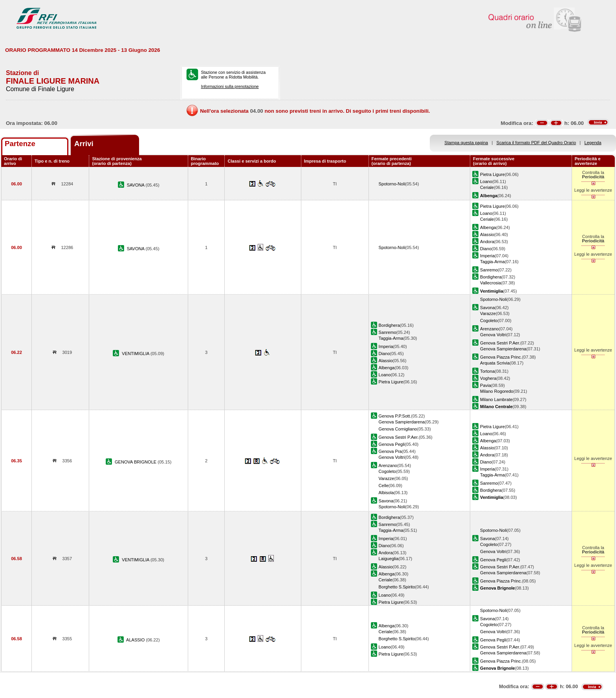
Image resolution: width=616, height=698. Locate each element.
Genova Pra (390, 451)
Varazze (488, 313)
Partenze (20, 144)
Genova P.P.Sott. (395, 416)
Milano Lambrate (496, 399)
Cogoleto (489, 321)
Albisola (386, 493)
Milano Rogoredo (497, 391)
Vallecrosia (490, 283)
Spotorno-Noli (392, 184)
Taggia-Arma (492, 262)
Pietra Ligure (492, 174)
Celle (384, 485)
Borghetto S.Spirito (397, 587)
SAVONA (136, 185)
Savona (488, 308)
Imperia (487, 256)
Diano (486, 249)
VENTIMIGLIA (136, 354)
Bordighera (491, 277)
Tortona (487, 371)
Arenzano (489, 329)
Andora (487, 242)
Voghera (488, 378)
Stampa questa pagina (466, 143)
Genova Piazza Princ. (501, 357)
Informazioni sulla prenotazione (230, 86)
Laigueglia (389, 559)
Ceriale (487, 187)
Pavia (486, 385)
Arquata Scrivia (495, 363)
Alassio (487, 234)
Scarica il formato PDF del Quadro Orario (536, 143)
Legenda (593, 143)
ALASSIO (136, 640)
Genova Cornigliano (398, 429)
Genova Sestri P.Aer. (500, 343)
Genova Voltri (493, 335)
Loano (486, 181)
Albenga (488, 227)
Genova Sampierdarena (503, 349)
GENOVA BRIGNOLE (136, 462)
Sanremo (489, 270)
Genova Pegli (392, 444)
